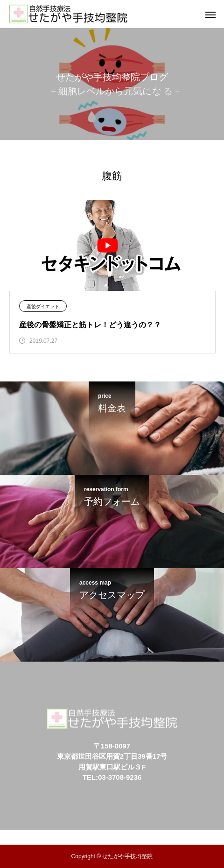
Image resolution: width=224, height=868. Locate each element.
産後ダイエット (43, 307)
